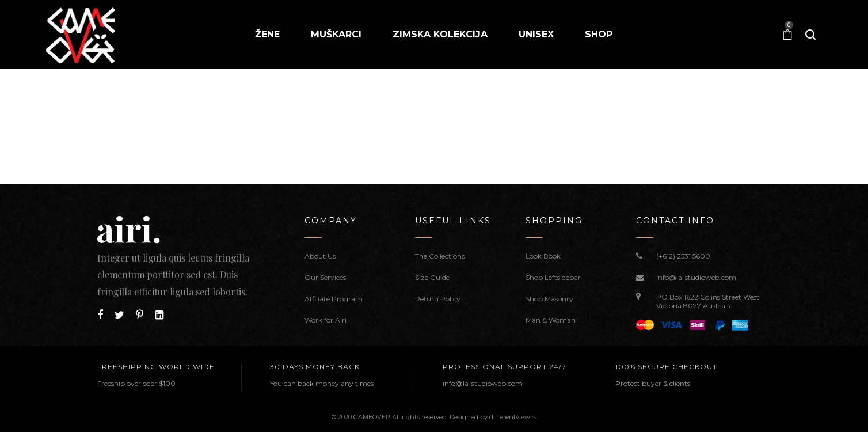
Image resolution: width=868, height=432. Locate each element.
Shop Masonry (549, 299)
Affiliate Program (334, 299)
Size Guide (432, 277)
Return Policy (438, 299)
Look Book (543, 256)
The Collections (440, 256)
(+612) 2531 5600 (683, 256)
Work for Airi (325, 320)
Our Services (325, 277)
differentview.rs (513, 417)
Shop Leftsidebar (553, 277)
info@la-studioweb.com (696, 277)
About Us (320, 256)
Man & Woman (551, 320)
